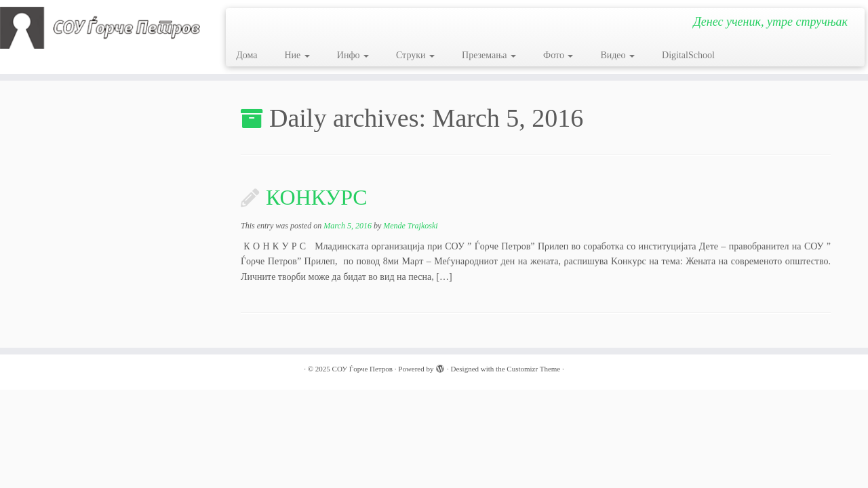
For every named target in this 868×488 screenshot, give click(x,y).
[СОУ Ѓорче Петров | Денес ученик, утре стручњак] (100, 28)
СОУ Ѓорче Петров (362, 369)
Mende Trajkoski (410, 226)
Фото (558, 55)
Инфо (353, 55)
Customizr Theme (533, 369)
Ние (297, 55)
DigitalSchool (688, 55)
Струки (415, 55)
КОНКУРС (317, 197)
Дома (246, 55)
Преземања (489, 55)
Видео (617, 55)
